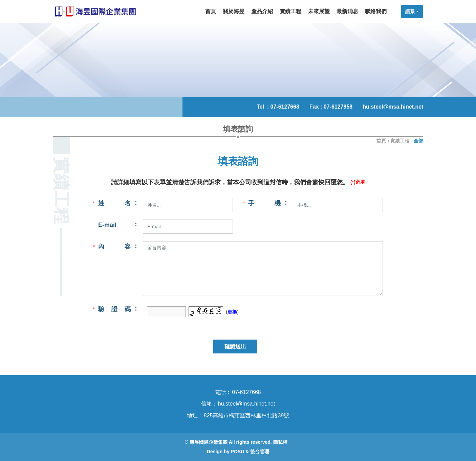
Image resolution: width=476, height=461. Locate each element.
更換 (232, 312)
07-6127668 (285, 107)
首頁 (382, 141)
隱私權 (280, 442)
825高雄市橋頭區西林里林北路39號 (247, 416)
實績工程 (400, 141)
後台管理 (260, 452)
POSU (238, 452)
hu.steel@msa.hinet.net (393, 107)
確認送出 (235, 347)
